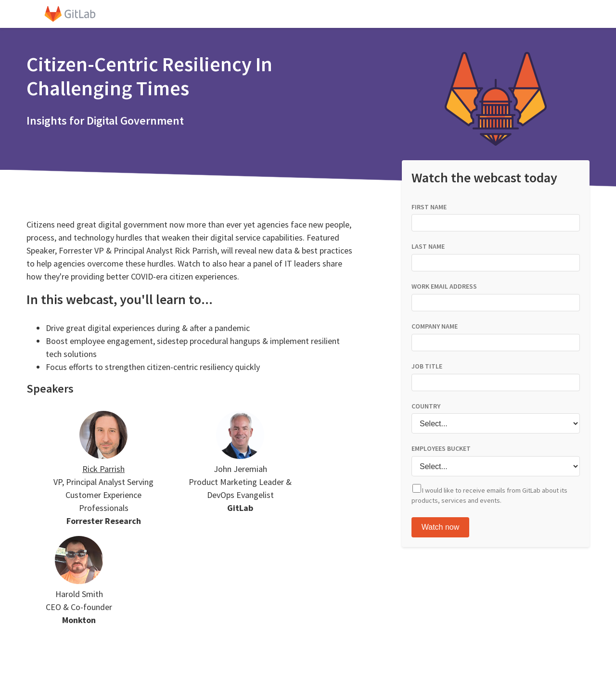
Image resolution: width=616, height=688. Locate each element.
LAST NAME (428, 246)
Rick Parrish (103, 469)
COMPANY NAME (435, 326)
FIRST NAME (429, 207)
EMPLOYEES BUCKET (441, 448)
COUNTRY (426, 406)
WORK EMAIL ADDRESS (444, 286)
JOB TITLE (427, 366)
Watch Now (440, 527)
